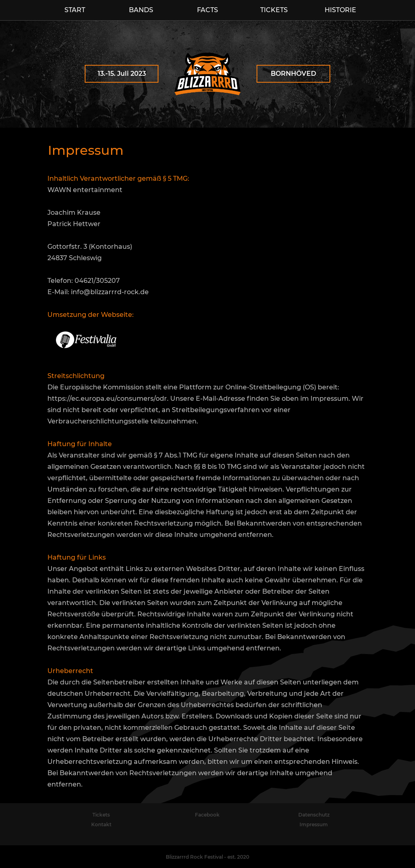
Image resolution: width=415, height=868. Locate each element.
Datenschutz (314, 815)
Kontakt (101, 824)
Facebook (207, 815)
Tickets (101, 815)
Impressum (314, 824)
